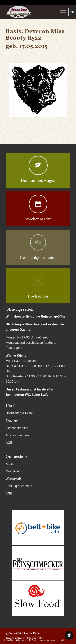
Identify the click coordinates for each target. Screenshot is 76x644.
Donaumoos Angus (38, 180)
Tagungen (13, 420)
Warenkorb (13, 479)
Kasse (10, 464)
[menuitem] (17, 640)
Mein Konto (14, 471)
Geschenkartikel (17, 428)
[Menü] (61, 12)
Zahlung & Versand (19, 486)
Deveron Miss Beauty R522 (35, 34)
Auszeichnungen (17, 435)
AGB (9, 443)
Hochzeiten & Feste (19, 413)
